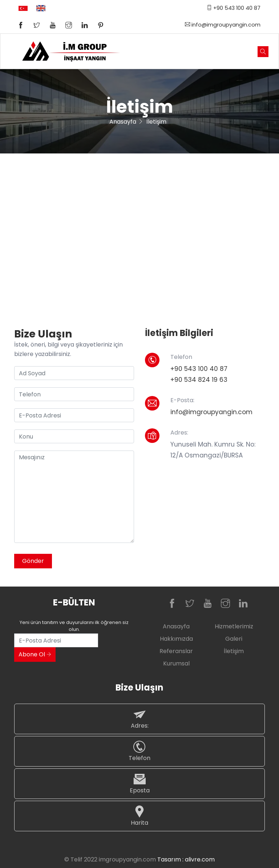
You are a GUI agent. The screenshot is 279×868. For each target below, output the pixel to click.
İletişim (234, 651)
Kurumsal (176, 663)
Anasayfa (123, 122)
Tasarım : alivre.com (186, 859)
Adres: (139, 719)
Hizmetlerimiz (234, 626)
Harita (139, 816)
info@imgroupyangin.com (223, 25)
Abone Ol (35, 654)
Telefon (139, 751)
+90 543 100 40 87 (234, 8)
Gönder (33, 561)
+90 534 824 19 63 (199, 380)
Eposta (139, 783)
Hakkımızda (176, 639)
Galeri (234, 639)
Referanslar (176, 651)
